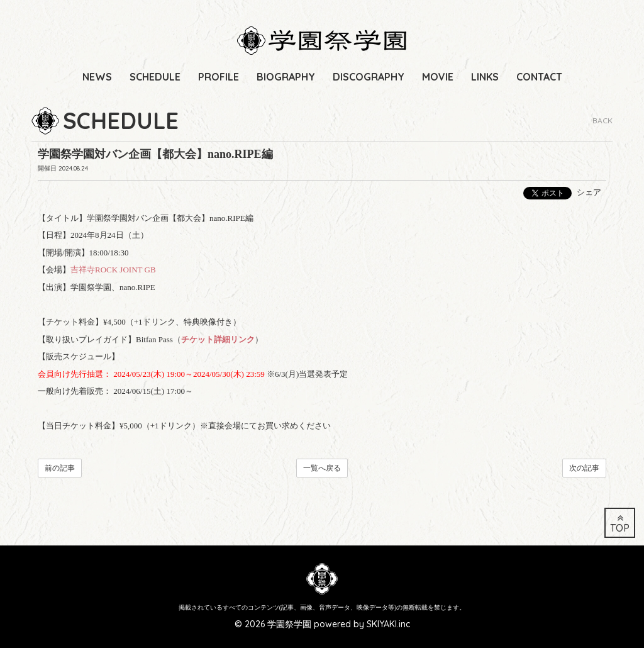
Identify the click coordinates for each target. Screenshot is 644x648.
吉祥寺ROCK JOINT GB (113, 270)
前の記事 (60, 468)
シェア (589, 192)
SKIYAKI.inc (388, 624)
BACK (602, 120)
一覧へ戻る (322, 468)
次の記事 (584, 468)
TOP (620, 524)
